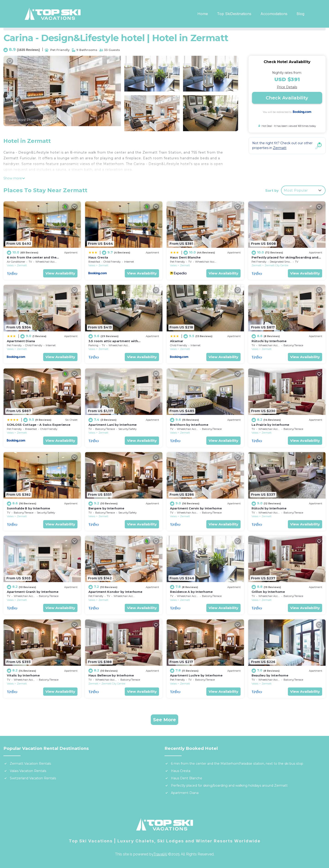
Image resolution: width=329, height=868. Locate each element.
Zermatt (22, 265)
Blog (300, 14)
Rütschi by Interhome (269, 341)
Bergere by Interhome (106, 508)
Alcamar (177, 341)
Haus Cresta (98, 257)
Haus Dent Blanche (185, 257)
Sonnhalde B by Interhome (28, 508)
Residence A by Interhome (191, 592)
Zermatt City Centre (276, 265)
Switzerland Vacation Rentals (33, 778)
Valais (10, 265)
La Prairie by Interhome (270, 425)
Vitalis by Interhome (23, 675)
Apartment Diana (21, 341)
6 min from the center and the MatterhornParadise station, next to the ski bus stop (237, 764)
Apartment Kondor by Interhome (115, 592)
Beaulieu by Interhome (270, 675)
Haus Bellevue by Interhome (111, 675)
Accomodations (274, 14)
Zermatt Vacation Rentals (30, 764)
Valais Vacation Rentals (28, 771)
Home (203, 14)
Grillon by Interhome (268, 592)
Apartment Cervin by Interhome (196, 508)
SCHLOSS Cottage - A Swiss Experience (39, 425)
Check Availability (287, 98)
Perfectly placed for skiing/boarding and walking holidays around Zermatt (229, 785)
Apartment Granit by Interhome (33, 592)
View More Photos (24, 120)
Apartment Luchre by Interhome (196, 675)
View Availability (60, 273)
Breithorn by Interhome (189, 425)
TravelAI (160, 854)
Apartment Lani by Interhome (113, 425)
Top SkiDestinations (234, 14)
